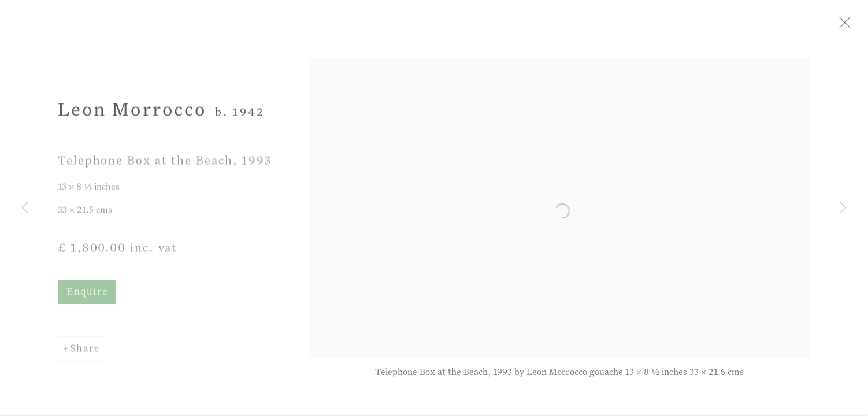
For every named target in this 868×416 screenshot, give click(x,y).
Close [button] (847, 26)
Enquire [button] (87, 296)
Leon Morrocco (132, 114)
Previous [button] (25, 208)
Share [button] (85, 353)
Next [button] (843, 208)
